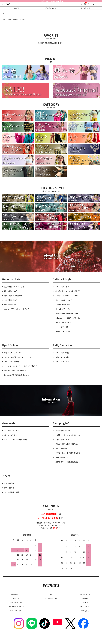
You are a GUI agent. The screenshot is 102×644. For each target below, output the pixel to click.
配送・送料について (63, 431)
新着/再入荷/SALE (51, 8)
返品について (17, 598)
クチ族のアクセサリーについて (67, 296)
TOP (4, 14)
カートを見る (85, 607)
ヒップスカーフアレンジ (13, 353)
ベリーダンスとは (62, 287)
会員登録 (85, 598)
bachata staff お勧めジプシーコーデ (18, 357)
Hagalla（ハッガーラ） (64, 322)
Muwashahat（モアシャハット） (68, 313)
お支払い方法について (17, 603)
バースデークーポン (12, 431)
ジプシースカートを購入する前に (68, 453)
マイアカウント (85, 594)
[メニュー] (98, 4)
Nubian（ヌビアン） (63, 331)
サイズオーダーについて (65, 448)
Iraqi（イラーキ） (62, 327)
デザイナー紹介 (10, 305)
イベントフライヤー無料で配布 (16, 440)
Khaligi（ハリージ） (63, 309)
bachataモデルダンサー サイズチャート (19, 309)
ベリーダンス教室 (62, 353)
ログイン (85, 603)
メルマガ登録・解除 (12, 492)
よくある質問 (9, 483)
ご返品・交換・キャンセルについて (69, 435)
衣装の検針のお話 (11, 300)
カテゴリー (17, 8)
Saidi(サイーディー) (63, 305)
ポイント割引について (12, 435)
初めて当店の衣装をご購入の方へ (68, 444)
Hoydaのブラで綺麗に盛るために (17, 375)
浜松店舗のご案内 (11, 291)
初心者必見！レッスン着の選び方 (68, 291)
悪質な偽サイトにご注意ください (68, 462)
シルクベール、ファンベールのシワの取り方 (21, 366)
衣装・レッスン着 (62, 357)
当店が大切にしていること (14, 287)
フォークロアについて (64, 300)
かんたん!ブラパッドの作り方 (15, 371)
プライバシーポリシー (17, 611)
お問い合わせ (9, 488)
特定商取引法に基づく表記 (17, 607)
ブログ (51, 594)
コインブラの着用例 (12, 362)
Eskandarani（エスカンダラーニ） (68, 318)
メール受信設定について (65, 457)
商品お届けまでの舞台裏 (13, 296)
